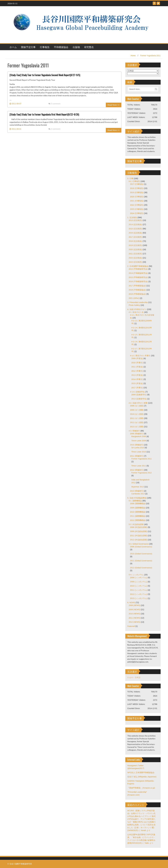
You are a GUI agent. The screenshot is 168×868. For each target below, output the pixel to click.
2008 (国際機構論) (138, 504)
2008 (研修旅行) (137, 434)
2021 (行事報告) (137, 201)
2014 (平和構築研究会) (138, 273)
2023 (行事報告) (137, 209)
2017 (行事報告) (137, 184)
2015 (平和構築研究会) (138, 277)
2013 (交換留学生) (139, 399)
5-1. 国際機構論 (135, 501)
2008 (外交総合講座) (139, 527)
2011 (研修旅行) (137, 456)
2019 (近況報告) (135, 245)
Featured (131, 626)
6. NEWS (131, 603)
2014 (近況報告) (135, 224)
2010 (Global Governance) (141, 554)
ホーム (13, 47)
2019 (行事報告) (137, 192)
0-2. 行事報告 (134, 181)
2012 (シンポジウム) (139, 594)
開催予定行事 (28, 47)
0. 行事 (130, 178)
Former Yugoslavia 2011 (150, 56)
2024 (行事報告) (137, 213)
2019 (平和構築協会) (137, 294)
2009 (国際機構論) (138, 508)
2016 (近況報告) (135, 233)
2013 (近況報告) (135, 220)
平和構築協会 (61, 47)
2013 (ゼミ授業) (137, 427)
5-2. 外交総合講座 (136, 524)
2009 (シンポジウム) (139, 582)
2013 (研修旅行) (137, 491)
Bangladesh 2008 (139, 436)
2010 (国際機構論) (138, 512)
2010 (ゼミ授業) (137, 414)
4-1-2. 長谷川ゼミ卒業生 (140, 356)
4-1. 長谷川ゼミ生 (136, 312)
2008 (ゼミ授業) (137, 406)
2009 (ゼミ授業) (137, 410)
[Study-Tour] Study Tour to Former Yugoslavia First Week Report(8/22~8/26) (44, 114)
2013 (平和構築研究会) (138, 269)
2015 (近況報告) (135, 229)
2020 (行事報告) (137, 197)
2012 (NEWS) (134, 622)
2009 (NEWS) (134, 610)
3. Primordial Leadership (138, 302)
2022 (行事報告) (137, 205)
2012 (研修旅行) (137, 470)
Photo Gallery (134, 305)
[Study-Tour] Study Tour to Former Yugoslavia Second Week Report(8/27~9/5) (45, 75)
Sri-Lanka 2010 (138, 448)
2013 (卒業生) (137, 375)
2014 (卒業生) (137, 379)
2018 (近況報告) (135, 241)
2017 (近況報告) (135, 237)
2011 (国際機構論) (138, 516)
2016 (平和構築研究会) (138, 281)
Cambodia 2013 (138, 494)
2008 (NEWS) (134, 605)
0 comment (54, 104)
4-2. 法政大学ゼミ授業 (138, 403)
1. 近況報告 (132, 217)
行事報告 (45, 47)
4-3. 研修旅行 (134, 431)
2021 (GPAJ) (134, 298)
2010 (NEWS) (134, 614)
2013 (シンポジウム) (139, 598)
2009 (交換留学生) (139, 395)
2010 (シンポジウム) (139, 586)
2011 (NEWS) (134, 618)
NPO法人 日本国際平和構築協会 (141, 773)
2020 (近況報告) (135, 249)
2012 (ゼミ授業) (137, 422)
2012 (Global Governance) (141, 568)
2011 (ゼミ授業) (137, 418)
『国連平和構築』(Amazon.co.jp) (141, 788)
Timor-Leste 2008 (139, 441)
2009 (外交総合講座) (139, 531)
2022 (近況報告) (135, 258)
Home (133, 56)
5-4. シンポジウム (136, 575)
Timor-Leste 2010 (139, 452)
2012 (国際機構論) (138, 520)
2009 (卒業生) (137, 358)
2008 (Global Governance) (141, 547)
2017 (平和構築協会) (137, 286)
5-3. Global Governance (139, 544)
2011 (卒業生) (137, 367)
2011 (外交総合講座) (139, 536)
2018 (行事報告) (137, 188)
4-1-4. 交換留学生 (137, 392)
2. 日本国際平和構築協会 (138, 266)
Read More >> (114, 105)
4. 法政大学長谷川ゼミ (137, 309)
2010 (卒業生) (137, 363)
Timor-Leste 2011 (139, 466)
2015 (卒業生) (137, 383)
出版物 (76, 47)
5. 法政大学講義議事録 (137, 498)
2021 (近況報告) (135, 254)
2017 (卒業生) (137, 388)
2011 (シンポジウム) (139, 590)
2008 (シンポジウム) (139, 578)
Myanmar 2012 (138, 487)
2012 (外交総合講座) (139, 540)
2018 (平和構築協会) (137, 290)
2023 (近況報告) (135, 262)
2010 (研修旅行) (137, 445)
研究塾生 (89, 47)
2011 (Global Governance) (141, 561)
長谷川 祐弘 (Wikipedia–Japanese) (142, 777)
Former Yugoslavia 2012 (142, 473)
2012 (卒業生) (137, 371)
